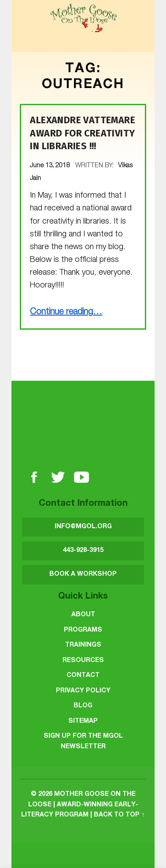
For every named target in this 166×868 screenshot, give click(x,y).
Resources (83, 661)
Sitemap (83, 721)
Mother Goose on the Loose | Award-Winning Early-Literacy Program (79, 805)
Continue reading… (66, 313)
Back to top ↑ (119, 815)
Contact (83, 676)
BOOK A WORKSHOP (83, 574)
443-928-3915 (83, 551)
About (83, 615)
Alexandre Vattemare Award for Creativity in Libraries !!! (83, 133)
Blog (83, 706)
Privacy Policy (83, 691)
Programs (83, 630)
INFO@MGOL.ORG (83, 527)
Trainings (83, 645)
